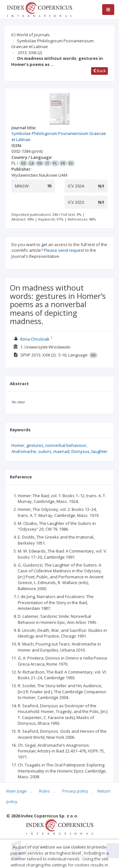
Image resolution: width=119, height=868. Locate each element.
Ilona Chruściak (35, 339)
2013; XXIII (30, 53)
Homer (18, 445)
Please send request (64, 250)
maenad (61, 451)
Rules (44, 791)
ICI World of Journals (30, 35)
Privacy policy (75, 791)
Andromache (24, 451)
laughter (99, 451)
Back (99, 71)
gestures (35, 445)
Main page (17, 791)
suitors (45, 451)
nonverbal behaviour (66, 445)
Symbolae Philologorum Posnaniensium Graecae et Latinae (52, 44)
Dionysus (80, 451)
